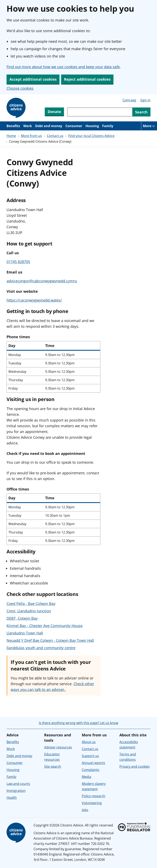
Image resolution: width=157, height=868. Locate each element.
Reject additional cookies (87, 79)
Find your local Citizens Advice (91, 136)
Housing (92, 126)
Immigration (16, 791)
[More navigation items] (149, 126)
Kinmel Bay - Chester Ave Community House (45, 626)
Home (11, 136)
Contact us (55, 136)
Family (108, 126)
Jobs (85, 810)
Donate (54, 112)
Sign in (145, 100)
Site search (53, 766)
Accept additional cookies (33, 79)
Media (86, 777)
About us (89, 742)
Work (28, 126)
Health (12, 798)
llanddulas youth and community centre (41, 648)
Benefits (13, 126)
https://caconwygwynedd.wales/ (34, 300)
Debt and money (49, 126)
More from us (31, 136)
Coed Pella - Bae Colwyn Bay (31, 604)
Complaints (91, 770)
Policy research (94, 796)
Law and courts (18, 784)
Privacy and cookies (135, 766)
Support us (90, 756)
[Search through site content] (100, 112)
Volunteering (92, 803)
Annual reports (93, 763)
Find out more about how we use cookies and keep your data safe (63, 67)
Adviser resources (58, 747)
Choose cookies (20, 88)
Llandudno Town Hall (25, 633)
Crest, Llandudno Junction (29, 611)
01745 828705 (18, 262)
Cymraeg (129, 100)
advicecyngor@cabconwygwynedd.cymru (42, 281)
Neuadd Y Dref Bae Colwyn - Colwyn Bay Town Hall (50, 640)
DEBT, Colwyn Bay (22, 618)
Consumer (74, 126)
